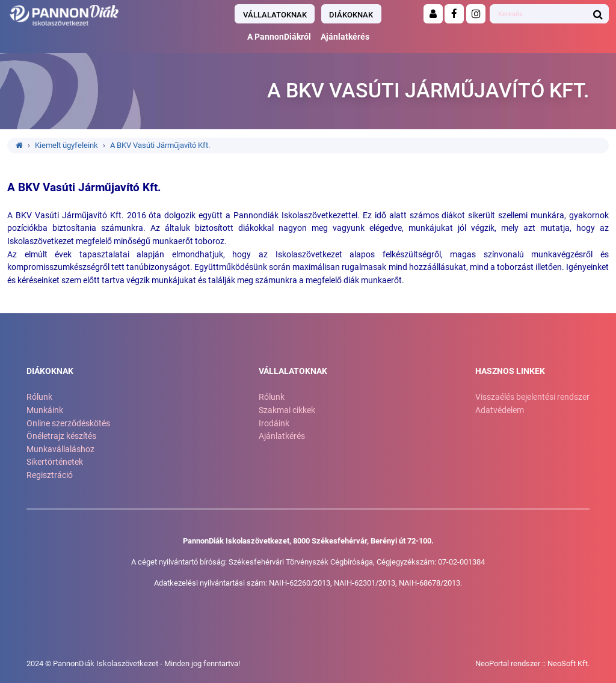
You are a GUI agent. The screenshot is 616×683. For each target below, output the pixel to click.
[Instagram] (476, 14)
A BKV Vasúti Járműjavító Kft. (160, 145)
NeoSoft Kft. (568, 663)
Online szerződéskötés (68, 424)
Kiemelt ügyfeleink (66, 145)
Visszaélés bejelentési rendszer (532, 397)
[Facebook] (454, 14)
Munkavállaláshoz (60, 449)
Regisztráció (50, 475)
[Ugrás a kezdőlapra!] (105, 15)
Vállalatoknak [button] (293, 371)
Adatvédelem (500, 410)
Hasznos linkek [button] (510, 371)
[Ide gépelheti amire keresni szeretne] (539, 14)
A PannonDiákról (279, 37)
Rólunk (39, 397)
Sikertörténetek (55, 462)
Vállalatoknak (275, 15)
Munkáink (45, 410)
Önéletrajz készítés (61, 436)
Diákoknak (351, 15)
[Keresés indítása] (598, 14)
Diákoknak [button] (50, 371)
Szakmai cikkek (287, 410)
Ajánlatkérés (345, 37)
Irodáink (274, 424)
